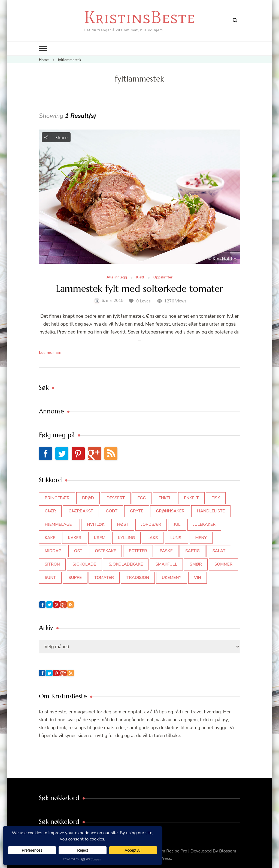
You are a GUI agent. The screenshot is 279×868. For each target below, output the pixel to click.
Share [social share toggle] (56, 137)
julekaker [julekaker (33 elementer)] (204, 524)
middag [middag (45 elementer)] (53, 551)
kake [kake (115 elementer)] (50, 538)
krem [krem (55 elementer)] (100, 538)
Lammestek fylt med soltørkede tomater (139, 289)
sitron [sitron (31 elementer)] (52, 564)
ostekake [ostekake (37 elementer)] (105, 551)
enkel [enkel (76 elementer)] (165, 498)
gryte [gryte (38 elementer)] (137, 511)
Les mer (46, 353)
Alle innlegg (117, 278)
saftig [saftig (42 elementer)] (192, 551)
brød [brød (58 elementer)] (88, 498)
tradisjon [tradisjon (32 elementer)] (138, 578)
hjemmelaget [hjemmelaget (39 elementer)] (59, 524)
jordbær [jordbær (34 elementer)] (151, 524)
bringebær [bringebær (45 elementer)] (57, 498)
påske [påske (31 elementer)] (166, 551)
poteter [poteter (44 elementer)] (138, 551)
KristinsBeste (139, 17)
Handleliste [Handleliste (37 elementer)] (211, 511)
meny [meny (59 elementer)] (201, 538)
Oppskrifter (163, 278)
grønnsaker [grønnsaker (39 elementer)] (170, 511)
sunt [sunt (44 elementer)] (50, 578)
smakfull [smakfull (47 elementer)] (166, 564)
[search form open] (235, 20)
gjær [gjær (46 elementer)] (50, 511)
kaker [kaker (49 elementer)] (75, 538)
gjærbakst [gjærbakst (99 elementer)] (81, 511)
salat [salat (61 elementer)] (219, 551)
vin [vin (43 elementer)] (198, 578)
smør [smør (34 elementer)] (196, 564)
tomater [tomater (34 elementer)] (104, 578)
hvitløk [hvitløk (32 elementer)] (96, 524)
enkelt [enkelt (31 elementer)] (191, 498)
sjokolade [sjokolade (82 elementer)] (84, 564)
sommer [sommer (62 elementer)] (223, 564)
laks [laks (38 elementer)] (153, 538)
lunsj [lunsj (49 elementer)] (177, 538)
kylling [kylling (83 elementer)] (126, 538)
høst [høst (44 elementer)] (123, 524)
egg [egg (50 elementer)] (142, 498)
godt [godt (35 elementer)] (112, 511)
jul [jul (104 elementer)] (177, 524)
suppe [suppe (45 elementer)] (75, 578)
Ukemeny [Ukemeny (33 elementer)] (172, 578)
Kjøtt (140, 278)
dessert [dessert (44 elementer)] (116, 498)
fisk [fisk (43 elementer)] (216, 498)
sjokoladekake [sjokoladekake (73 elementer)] (126, 564)
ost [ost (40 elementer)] (78, 551)
